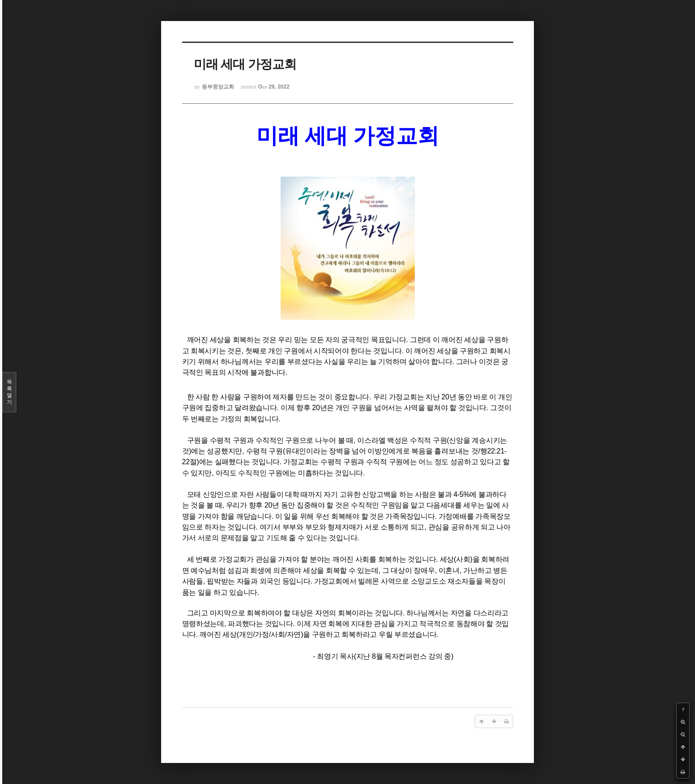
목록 (9, 392)
